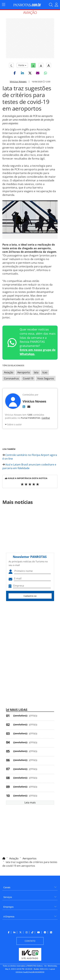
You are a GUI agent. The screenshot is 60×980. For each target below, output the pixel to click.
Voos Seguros (46, 378)
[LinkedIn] (24, 407)
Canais (7, 887)
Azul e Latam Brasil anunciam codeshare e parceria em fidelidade (29, 466)
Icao (45, 372)
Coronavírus (11, 378)
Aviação (9, 372)
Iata (36, 372)
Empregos (8, 907)
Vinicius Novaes (18, 82)
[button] (15, 73)
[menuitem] (30, 886)
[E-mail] (29, 407)
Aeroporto (24, 372)
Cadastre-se (30, 596)
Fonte (22, 65)
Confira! (46, 418)
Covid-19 (28, 378)
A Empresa (9, 917)
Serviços (8, 897)
